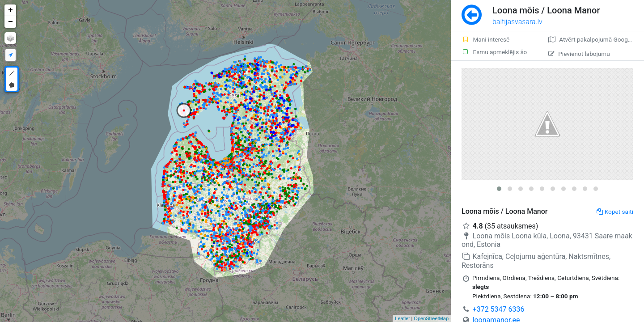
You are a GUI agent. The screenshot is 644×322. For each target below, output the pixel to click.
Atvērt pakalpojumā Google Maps (596, 39)
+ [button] (11, 10)
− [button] (11, 22)
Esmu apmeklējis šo (494, 52)
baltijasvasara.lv (517, 22)
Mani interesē (485, 39)
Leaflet (402, 318)
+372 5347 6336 (499, 309)
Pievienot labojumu (579, 54)
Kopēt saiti (615, 212)
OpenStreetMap (431, 318)
